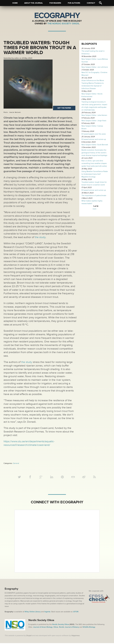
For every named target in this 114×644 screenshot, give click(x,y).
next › (95, 209)
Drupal (29, 636)
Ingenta (47, 613)
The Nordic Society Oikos (63, 24)
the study (40, 237)
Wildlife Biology (89, 628)
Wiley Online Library (33, 613)
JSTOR (76, 613)
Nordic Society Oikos (61, 625)
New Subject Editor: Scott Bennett (95, 145)
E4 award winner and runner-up (94, 139)
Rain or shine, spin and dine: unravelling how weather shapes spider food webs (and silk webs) (94, 163)
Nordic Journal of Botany (69, 628)
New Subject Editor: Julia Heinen (94, 115)
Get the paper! (64, 108)
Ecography (57, 16)
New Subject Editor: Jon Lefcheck (95, 67)
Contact (91, 3)
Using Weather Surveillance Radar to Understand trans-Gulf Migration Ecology (95, 174)
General (16, 463)
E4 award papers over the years (94, 134)
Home (15, 3)
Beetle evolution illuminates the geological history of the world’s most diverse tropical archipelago (94, 153)
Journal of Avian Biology (43, 628)
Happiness (75, 636)
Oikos (56, 628)
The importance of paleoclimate (94, 195)
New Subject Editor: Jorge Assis (94, 121)
